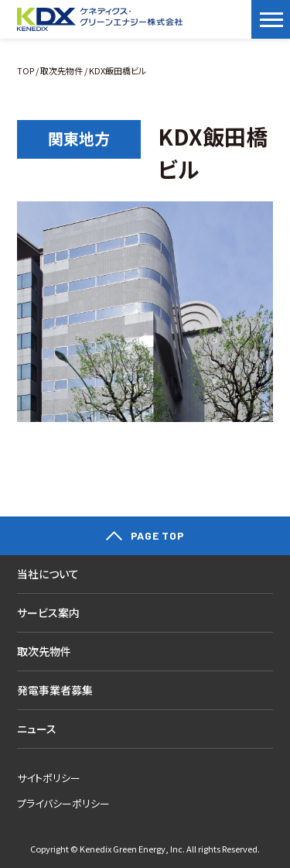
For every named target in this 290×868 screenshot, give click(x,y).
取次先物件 (61, 70)
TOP (26, 70)
